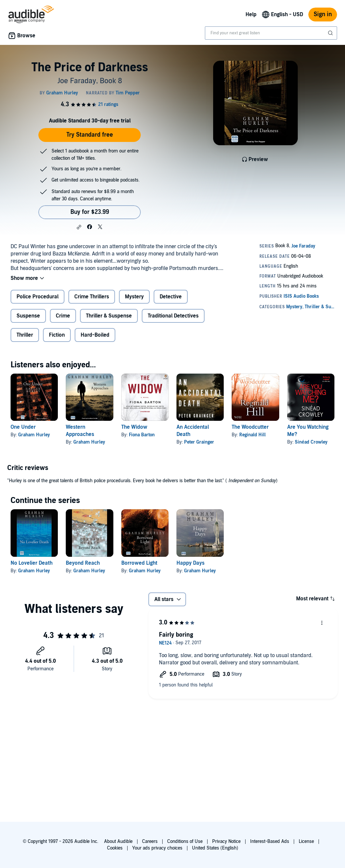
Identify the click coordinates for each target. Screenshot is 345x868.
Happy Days (191, 563)
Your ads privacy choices (157, 848)
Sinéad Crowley (311, 442)
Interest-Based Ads (270, 841)
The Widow (134, 427)
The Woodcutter (250, 427)
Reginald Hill (252, 435)
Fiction (57, 335)
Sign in (323, 14)
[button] (79, 227)
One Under (23, 427)
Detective (171, 297)
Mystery (134, 297)
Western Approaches (80, 431)
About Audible (118, 841)
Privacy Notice (226, 841)
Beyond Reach (83, 563)
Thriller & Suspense (109, 316)
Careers (150, 841)
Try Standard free (90, 135)
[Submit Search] (331, 33)
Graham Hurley (34, 435)
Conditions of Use (185, 841)
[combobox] (271, 33)
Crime (63, 316)
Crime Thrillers (92, 297)
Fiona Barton (142, 435)
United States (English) (215, 848)
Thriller (25, 335)
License (306, 841)
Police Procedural (38, 297)
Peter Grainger (199, 442)
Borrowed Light (139, 563)
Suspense (28, 316)
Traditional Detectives (173, 316)
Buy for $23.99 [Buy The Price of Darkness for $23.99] (90, 212)
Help (251, 15)
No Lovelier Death (32, 563)
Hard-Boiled (95, 335)
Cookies (115, 848)
